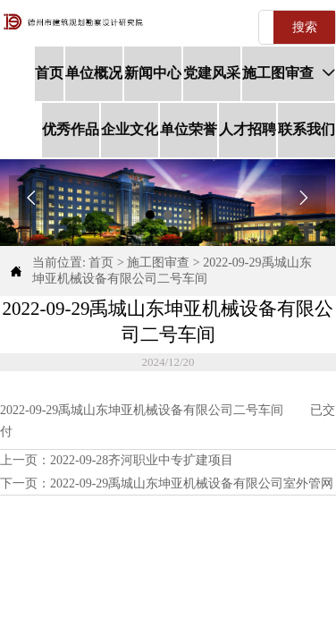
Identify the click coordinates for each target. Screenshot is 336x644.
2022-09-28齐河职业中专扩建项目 (142, 460)
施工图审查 (158, 263)
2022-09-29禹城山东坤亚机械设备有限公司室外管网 (192, 483)
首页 (101, 263)
